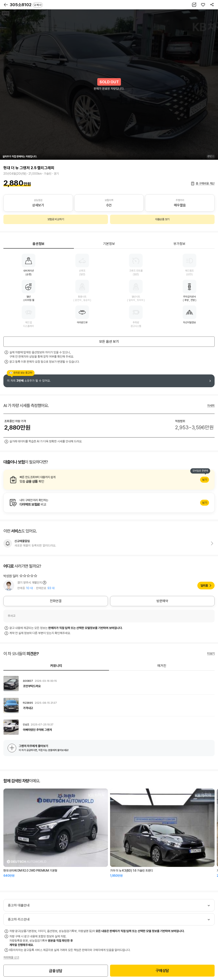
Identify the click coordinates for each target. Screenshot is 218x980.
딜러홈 (204, 586)
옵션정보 (39, 244)
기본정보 (109, 244)
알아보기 (109, 480)
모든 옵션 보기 (109, 342)
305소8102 (26, 5)
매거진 (162, 666)
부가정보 (179, 244)
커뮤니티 (56, 666)
